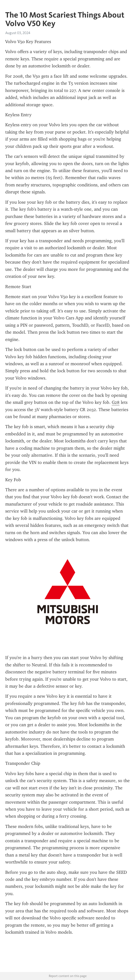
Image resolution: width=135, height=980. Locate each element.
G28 (116, 402)
